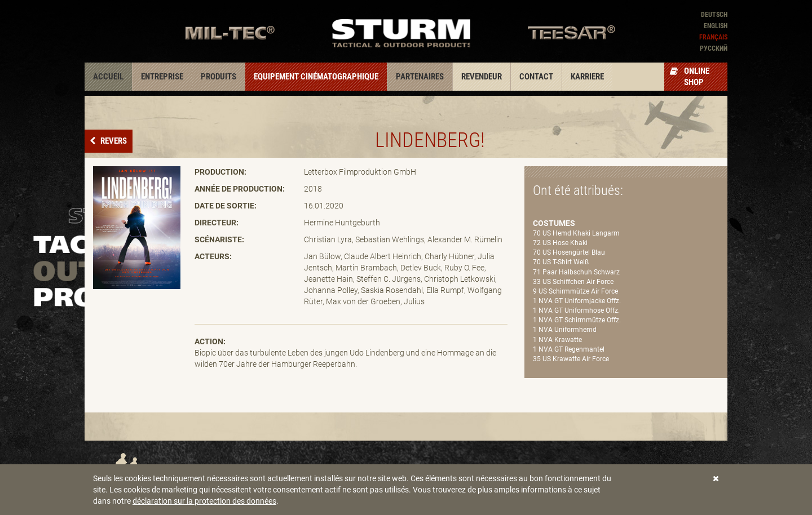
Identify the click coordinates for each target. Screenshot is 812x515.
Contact (536, 77)
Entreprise (162, 77)
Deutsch (714, 15)
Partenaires (420, 77)
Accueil (108, 77)
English (716, 26)
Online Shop (690, 77)
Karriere (587, 77)
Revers (113, 141)
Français (713, 37)
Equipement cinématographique (316, 77)
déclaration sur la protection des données (204, 501)
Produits (219, 77)
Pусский (714, 48)
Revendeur (482, 77)
